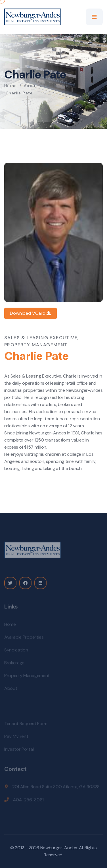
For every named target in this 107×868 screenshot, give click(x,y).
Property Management (27, 677)
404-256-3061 (28, 801)
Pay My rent (16, 737)
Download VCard (31, 313)
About (31, 86)
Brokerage (14, 664)
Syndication (16, 651)
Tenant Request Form (26, 725)
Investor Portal (19, 750)
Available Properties (24, 638)
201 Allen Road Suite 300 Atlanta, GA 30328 (56, 788)
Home (11, 86)
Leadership (56, 86)
